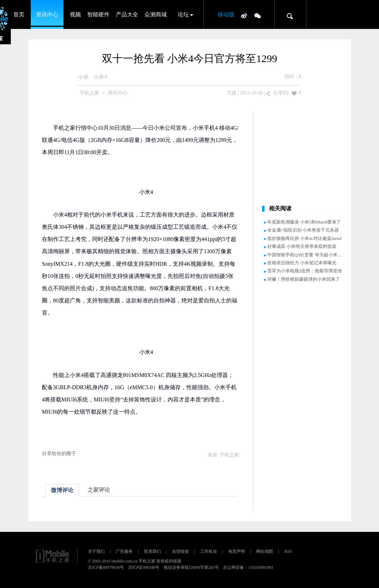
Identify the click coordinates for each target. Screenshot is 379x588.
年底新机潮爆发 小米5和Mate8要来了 (304, 222)
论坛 (183, 14)
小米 (83, 77)
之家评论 (99, 490)
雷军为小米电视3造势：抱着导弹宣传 (305, 271)
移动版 (226, 14)
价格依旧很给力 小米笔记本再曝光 (302, 263)
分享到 (281, 93)
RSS (288, 551)
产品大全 (127, 14)
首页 (19, 14)
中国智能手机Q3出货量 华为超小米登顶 (307, 255)
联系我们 (153, 551)
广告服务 (124, 551)
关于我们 (96, 551)
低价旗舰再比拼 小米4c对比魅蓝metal (304, 238)
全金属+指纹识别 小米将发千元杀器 (303, 230)
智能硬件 (98, 14)
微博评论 (62, 490)
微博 (244, 15)
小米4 (100, 77)
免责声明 (237, 551)
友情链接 (180, 551)
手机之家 (89, 93)
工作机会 (209, 551)
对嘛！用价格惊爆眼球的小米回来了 (304, 279)
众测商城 (156, 14)
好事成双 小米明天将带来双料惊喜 (302, 246)
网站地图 (265, 551)
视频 (75, 14)
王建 (232, 93)
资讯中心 (47, 14)
